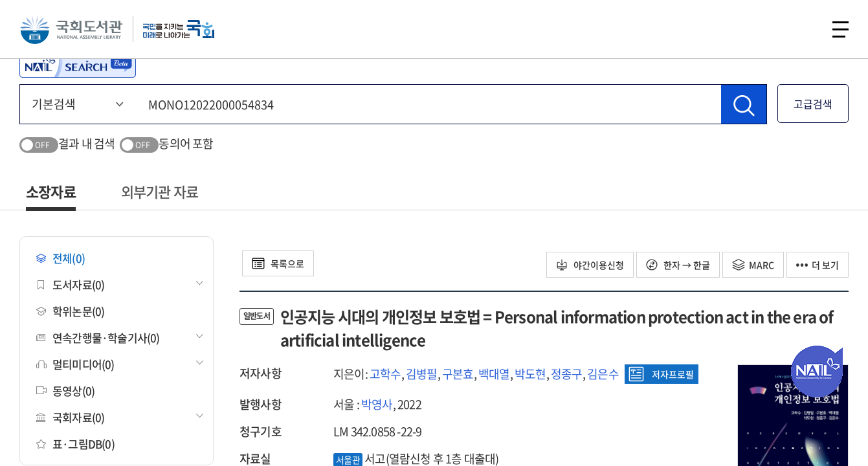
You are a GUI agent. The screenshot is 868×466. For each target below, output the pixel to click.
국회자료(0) (70, 417)
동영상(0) (65, 391)
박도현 (530, 374)
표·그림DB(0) (75, 444)
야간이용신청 (590, 265)
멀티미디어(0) (75, 364)
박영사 (377, 404)
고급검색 (813, 104)
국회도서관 (71, 29)
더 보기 (818, 265)
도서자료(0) (70, 284)
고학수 (385, 374)
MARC (753, 265)
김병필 (422, 374)
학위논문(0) (70, 311)
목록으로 (278, 263)
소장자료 (51, 191)
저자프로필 (661, 374)
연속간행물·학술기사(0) (98, 338)
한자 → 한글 (678, 265)
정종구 (567, 374)
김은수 (603, 374)
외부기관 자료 (160, 191)
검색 (806, 29)
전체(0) (61, 258)
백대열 (494, 374)
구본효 (458, 374)
